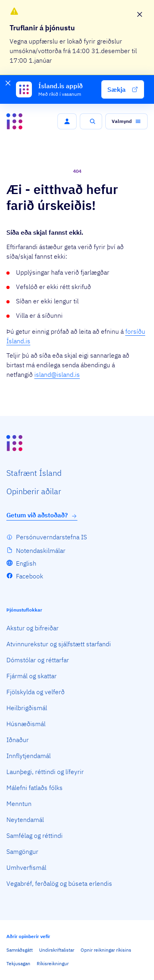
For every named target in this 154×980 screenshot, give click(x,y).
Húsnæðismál (26, 724)
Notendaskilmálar (41, 550)
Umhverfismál (26, 867)
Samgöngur (22, 851)
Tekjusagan (18, 963)
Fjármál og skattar (32, 676)
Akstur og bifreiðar (33, 628)
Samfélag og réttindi (35, 835)
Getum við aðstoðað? (42, 515)
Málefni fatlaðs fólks (35, 788)
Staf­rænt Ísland (34, 473)
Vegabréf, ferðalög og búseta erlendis (59, 883)
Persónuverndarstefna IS (51, 537)
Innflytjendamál (29, 756)
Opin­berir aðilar (34, 491)
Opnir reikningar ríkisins (106, 950)
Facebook (30, 576)
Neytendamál (25, 820)
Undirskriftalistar (57, 950)
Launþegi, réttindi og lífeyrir (45, 772)
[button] (123, 89)
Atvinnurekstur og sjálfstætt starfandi (59, 644)
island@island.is (57, 374)
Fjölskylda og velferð (36, 692)
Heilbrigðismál (27, 708)
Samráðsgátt (20, 950)
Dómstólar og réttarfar (38, 660)
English (26, 563)
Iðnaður (18, 740)
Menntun (19, 804)
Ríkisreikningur (53, 963)
